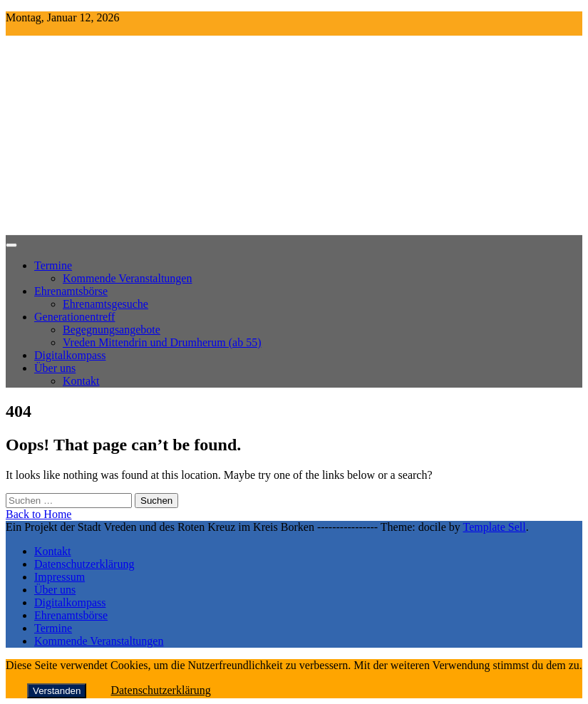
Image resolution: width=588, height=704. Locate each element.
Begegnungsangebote (112, 330)
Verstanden (57, 691)
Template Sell (495, 527)
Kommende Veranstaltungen (127, 278)
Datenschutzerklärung (84, 564)
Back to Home (38, 514)
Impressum (60, 577)
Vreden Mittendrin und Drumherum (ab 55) (162, 342)
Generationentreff (74, 317)
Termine (53, 265)
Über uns (55, 368)
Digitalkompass (70, 355)
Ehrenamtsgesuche (105, 304)
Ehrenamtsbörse (71, 291)
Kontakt (81, 381)
